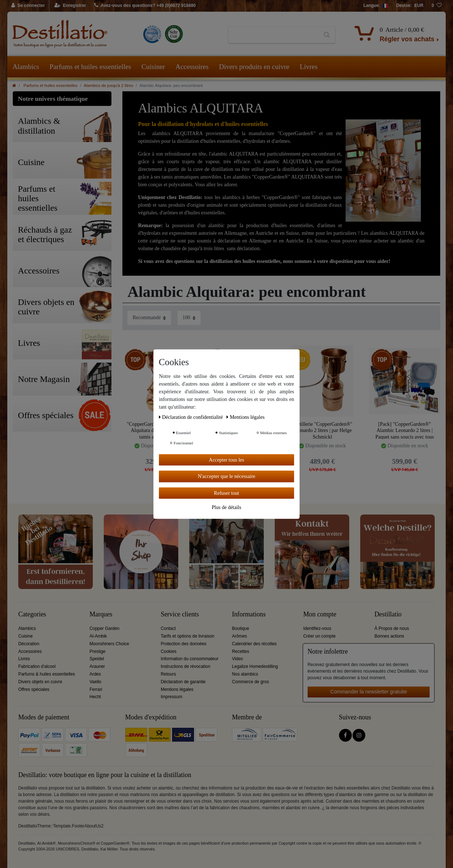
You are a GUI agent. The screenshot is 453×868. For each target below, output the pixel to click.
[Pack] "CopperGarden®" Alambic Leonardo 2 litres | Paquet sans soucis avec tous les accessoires (404, 430)
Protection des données (184, 644)
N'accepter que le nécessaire (226, 476)
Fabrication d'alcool (37, 666)
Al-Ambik (98, 636)
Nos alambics (245, 674)
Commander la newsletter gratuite (369, 692)
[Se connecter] (28, 6)
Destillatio (388, 614)
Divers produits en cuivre (254, 67)
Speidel (97, 659)
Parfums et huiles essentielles (90, 67)
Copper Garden (104, 628)
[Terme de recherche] (273, 35)
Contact (168, 628)
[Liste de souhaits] (437, 6)
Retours (168, 674)
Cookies (169, 651)
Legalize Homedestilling (255, 666)
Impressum (172, 697)
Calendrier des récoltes (254, 644)
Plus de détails (227, 507)
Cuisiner (153, 67)
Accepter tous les (226, 460)
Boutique (241, 628)
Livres (309, 67)
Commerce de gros (250, 682)
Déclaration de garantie (183, 682)
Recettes (241, 651)
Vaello (95, 682)
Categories (32, 614)
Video (237, 659)
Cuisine (26, 636)
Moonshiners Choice (109, 644)
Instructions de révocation (186, 666)
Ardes (95, 674)
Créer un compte (319, 636)
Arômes (239, 636)
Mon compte (320, 614)
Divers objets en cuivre (40, 682)
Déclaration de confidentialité (191, 417)
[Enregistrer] (70, 6)
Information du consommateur (190, 659)
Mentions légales (177, 689)
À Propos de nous (392, 628)
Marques (101, 614)
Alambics (26, 67)
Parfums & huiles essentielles (47, 674)
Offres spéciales (34, 689)
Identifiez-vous (317, 628)
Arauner (97, 666)
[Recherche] (327, 35)
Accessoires (192, 67)
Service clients (180, 614)
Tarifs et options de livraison (188, 636)
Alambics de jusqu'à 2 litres (108, 85)
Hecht (95, 697)
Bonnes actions (389, 636)
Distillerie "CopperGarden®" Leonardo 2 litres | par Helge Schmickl (323, 430)
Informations (249, 614)
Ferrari (96, 689)
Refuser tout (227, 493)
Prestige (98, 651)
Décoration (29, 644)
